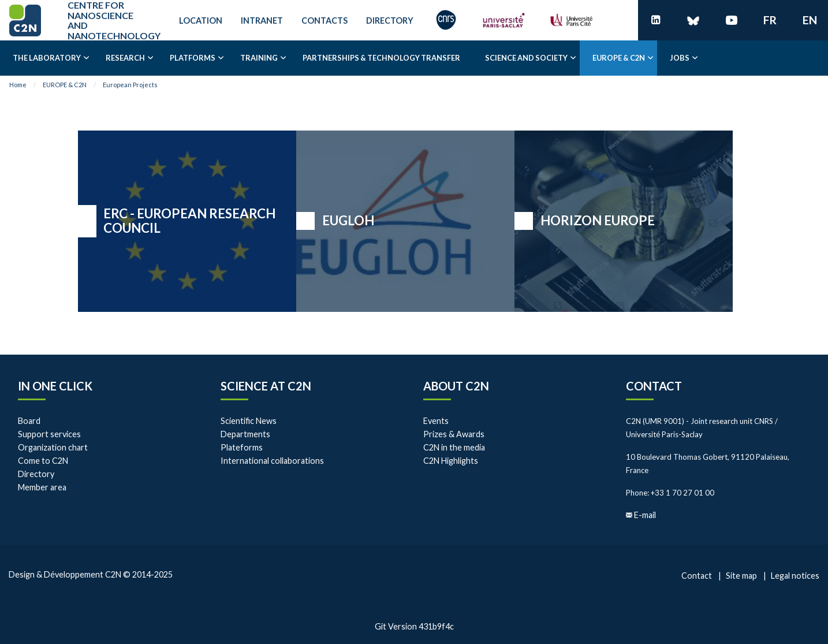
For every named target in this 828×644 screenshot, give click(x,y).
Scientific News (249, 421)
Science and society (526, 58)
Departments (245, 434)
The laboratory (47, 58)
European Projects (130, 85)
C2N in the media (454, 447)
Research (125, 58)
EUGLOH (348, 220)
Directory (390, 21)
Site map (741, 576)
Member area (42, 487)
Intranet (262, 21)
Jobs (680, 58)
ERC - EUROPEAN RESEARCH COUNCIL (189, 221)
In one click (55, 386)
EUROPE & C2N (619, 58)
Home (18, 85)
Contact (654, 386)
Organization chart (53, 447)
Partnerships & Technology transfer (381, 58)
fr (770, 20)
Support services (49, 434)
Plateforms (242, 447)
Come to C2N (43, 461)
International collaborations (272, 461)
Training (259, 58)
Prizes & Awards (454, 434)
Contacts (325, 21)
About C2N (456, 386)
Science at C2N (266, 386)
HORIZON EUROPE (598, 220)
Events (436, 421)
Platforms (193, 58)
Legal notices (795, 576)
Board (29, 421)
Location (201, 21)
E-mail (645, 515)
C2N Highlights (451, 461)
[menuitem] (46, 58)
